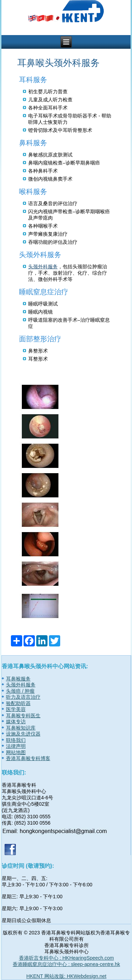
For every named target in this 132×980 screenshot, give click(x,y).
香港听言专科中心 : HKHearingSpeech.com (67, 958)
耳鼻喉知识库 (21, 728)
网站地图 (16, 752)
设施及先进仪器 (23, 734)
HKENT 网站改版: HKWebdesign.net (66, 976)
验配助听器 (18, 703)
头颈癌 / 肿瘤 (20, 691)
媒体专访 (16, 721)
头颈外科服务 (43, 267)
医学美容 (16, 709)
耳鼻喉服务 (18, 679)
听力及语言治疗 (23, 697)
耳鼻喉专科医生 (23, 716)
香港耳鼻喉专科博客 (28, 758)
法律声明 (16, 746)
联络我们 (16, 740)
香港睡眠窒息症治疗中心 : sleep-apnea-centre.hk (66, 964)
